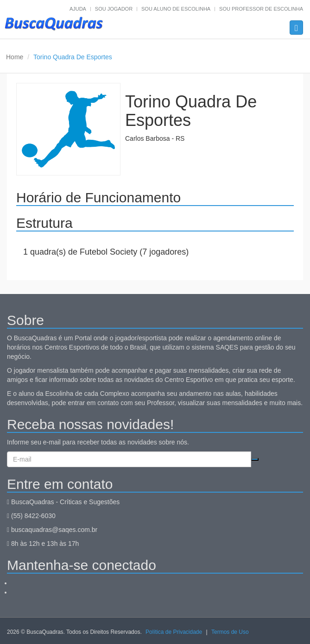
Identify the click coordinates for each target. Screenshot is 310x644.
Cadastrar (255, 459)
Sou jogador (114, 9)
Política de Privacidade (174, 632)
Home (15, 57)
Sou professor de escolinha (261, 9)
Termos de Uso (230, 632)
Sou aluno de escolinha (176, 9)
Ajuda (78, 9)
